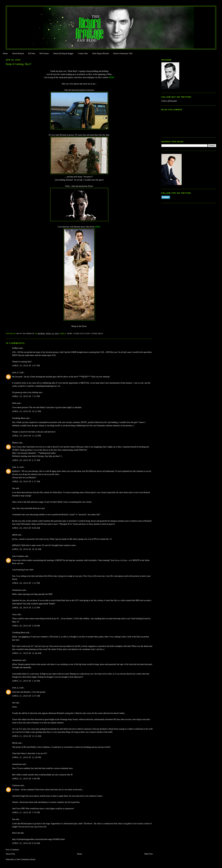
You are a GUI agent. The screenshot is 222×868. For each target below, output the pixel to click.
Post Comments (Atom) (26, 859)
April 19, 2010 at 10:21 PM (27, 411)
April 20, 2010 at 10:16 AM (27, 549)
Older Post (148, 854)
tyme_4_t (16, 372)
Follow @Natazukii (169, 101)
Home (5, 53)
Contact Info (83, 53)
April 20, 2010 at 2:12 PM (26, 608)
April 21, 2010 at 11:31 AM (27, 736)
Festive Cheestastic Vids (123, 53)
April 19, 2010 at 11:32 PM (27, 436)
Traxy (15, 614)
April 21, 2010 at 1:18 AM (26, 681)
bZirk (14, 403)
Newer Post (10, 854)
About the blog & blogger (63, 53)
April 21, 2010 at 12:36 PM (27, 757)
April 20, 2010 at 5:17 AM (26, 482)
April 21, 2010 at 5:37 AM (26, 696)
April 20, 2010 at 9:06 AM (26, 528)
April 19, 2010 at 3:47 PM (26, 366)
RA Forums (44, 53)
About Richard (18, 53)
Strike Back (97, 334)
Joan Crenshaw (18, 556)
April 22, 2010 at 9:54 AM (26, 843)
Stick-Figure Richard (100, 53)
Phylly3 (15, 443)
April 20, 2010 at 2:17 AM (26, 460)
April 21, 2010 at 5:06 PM (26, 779)
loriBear (15, 348)
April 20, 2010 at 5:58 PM (26, 626)
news (70, 334)
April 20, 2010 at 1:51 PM (26, 583)
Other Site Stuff (82, 334)
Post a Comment (12, 850)
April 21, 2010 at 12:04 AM (27, 653)
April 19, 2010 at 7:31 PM (26, 396)
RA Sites (32, 53)
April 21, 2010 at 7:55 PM (26, 813)
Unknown (16, 785)
